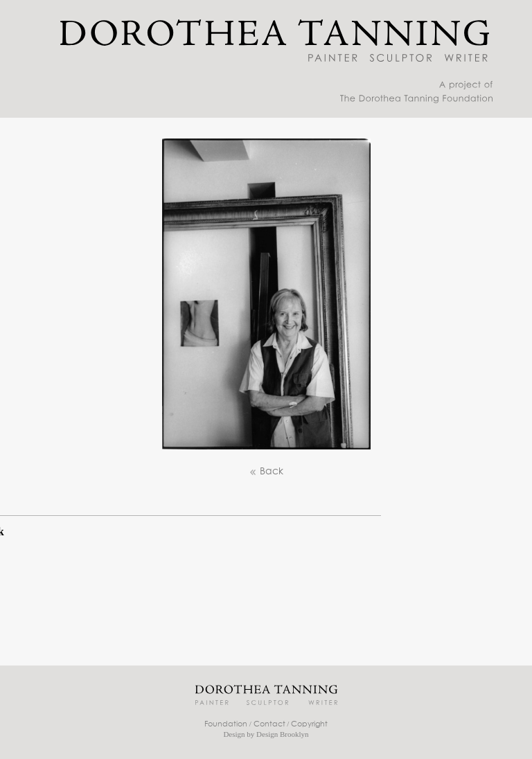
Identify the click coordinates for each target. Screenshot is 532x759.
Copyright (309, 724)
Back (266, 472)
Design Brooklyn (282, 734)
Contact (269, 724)
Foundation (226, 724)
